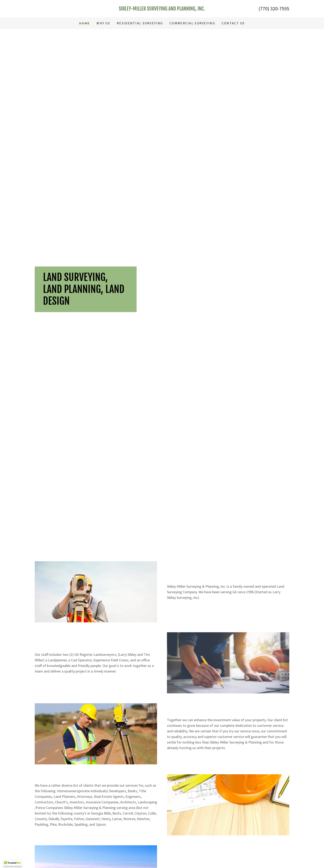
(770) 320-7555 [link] (274, 9)
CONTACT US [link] (233, 23)
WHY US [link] (103, 23)
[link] (162, 9)
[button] (13, 864)
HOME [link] (85, 23)
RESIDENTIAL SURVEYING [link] (140, 23)
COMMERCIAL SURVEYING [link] (192, 23)
